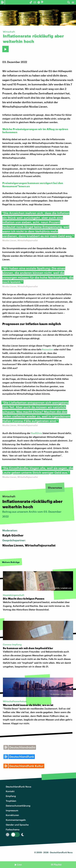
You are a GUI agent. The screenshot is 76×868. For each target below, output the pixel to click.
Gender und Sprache (17, 825)
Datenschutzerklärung (18, 806)
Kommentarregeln (16, 820)
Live (19, 864)
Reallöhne (37, 433)
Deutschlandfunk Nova (18, 787)
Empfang (11, 796)
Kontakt (10, 791)
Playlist (58, 864)
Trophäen (11, 801)
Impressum (12, 810)
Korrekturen (12, 815)
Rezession (47, 349)
